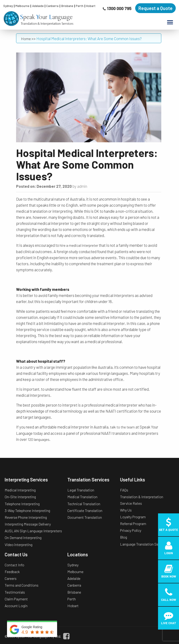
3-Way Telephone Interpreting (27, 510)
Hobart (91, 6)
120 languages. (39, 439)
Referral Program (133, 524)
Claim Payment (16, 599)
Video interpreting (19, 545)
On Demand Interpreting (23, 538)
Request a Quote (155, 8)
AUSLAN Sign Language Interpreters (33, 531)
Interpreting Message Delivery (28, 524)
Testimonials (15, 592)
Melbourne (22, 6)
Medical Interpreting (20, 490)
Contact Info (14, 565)
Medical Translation (82, 497)
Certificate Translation (85, 510)
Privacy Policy (131, 530)
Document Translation (85, 517)
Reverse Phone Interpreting (26, 517)
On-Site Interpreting (20, 497)
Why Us (126, 510)
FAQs (124, 490)
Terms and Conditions (22, 585)
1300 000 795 (119, 8)
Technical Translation (84, 504)
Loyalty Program (133, 517)
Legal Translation (81, 490)
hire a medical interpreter (79, 245)
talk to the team (122, 427)
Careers (11, 578)
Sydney (8, 6)
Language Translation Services (144, 544)
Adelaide (38, 6)
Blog (124, 537)
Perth (80, 6)
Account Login (16, 606)
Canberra (52, 6)
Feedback (12, 572)
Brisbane (67, 6)
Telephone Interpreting (22, 504)
